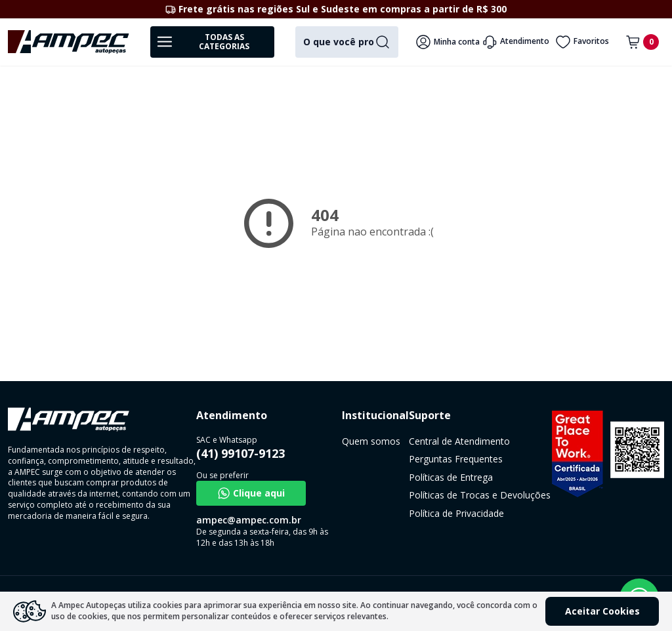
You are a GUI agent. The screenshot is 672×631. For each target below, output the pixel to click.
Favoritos (582, 42)
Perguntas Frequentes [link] (456, 459)
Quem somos (371, 441)
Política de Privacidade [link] (456, 513)
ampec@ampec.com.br (249, 520)
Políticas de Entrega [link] (451, 477)
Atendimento (515, 42)
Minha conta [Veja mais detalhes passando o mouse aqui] (448, 42)
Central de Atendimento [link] (459, 441)
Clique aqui (251, 493)
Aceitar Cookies (602, 611)
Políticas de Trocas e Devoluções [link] (480, 495)
